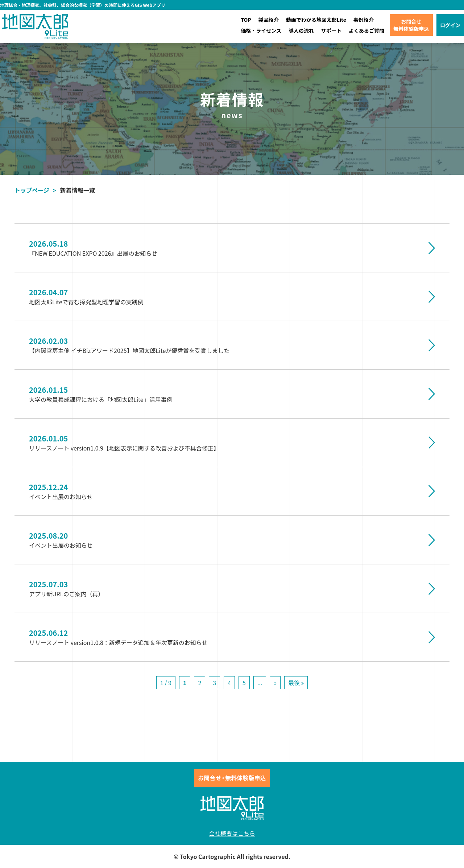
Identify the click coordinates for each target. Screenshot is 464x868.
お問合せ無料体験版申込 (411, 25)
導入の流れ (301, 30)
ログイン (450, 25)
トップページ (32, 190)
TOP (246, 20)
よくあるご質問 (366, 30)
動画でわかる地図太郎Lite (316, 20)
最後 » (296, 683)
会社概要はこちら (232, 833)
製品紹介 (269, 20)
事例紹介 (364, 20)
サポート (331, 30)
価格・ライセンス (261, 30)
